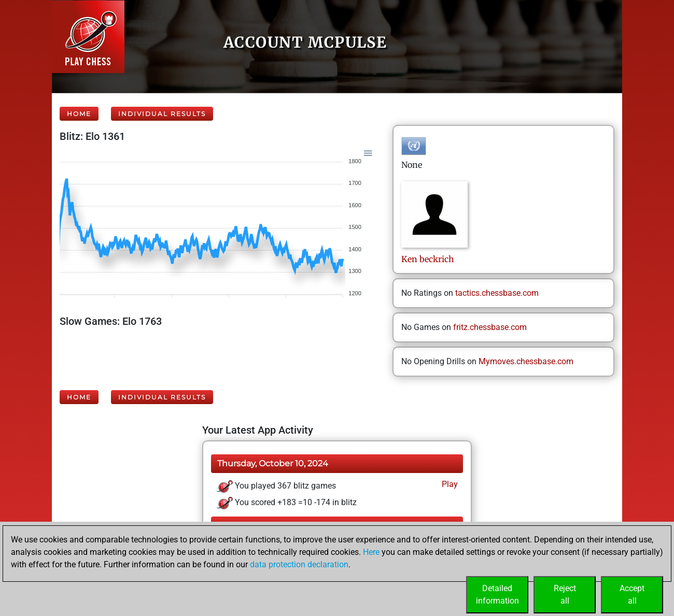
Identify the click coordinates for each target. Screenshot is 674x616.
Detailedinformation (497, 594)
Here (371, 552)
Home (79, 114)
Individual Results (162, 114)
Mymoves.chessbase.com (526, 361)
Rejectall (565, 594)
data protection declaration (299, 564)
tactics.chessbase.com (497, 293)
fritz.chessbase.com (490, 327)
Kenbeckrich (428, 259)
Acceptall (632, 594)
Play (449, 484)
